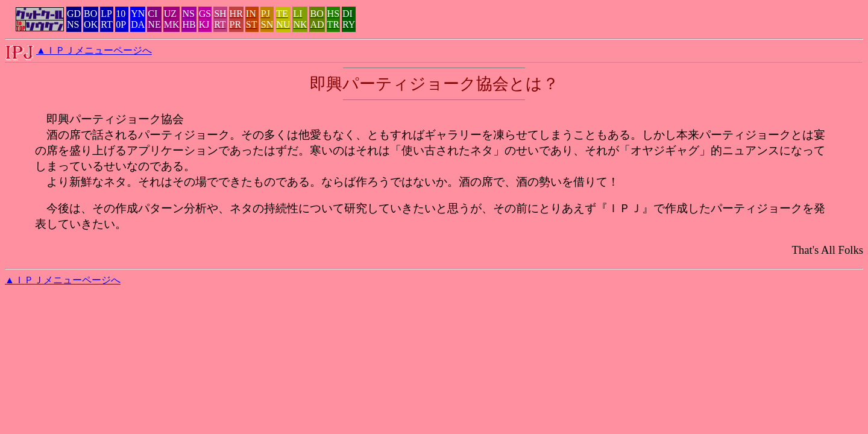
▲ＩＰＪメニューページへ (94, 50)
